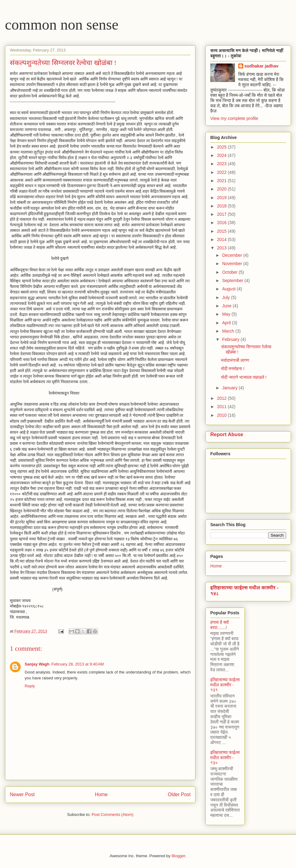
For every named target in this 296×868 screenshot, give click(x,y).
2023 (222, 164)
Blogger (178, 856)
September (233, 280)
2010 (222, 415)
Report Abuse (227, 434)
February (231, 339)
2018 (222, 206)
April (227, 323)
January (230, 388)
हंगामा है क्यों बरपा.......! (220, 625)
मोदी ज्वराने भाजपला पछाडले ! (244, 377)
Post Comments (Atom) (112, 815)
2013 (222, 248)
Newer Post (22, 794)
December (232, 255)
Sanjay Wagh (37, 664)
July (226, 297)
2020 (222, 189)
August (229, 289)
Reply (30, 686)
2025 (222, 147)
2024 (222, 155)
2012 (222, 398)
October (230, 272)
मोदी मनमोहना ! (233, 369)
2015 (222, 231)
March (229, 331)
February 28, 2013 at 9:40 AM (77, 664)
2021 (222, 181)
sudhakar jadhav (262, 66)
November (232, 264)
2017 (222, 214)
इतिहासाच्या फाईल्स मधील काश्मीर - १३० (225, 758)
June (227, 306)
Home (101, 794)
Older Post (179, 794)
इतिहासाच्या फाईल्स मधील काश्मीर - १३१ (225, 685)
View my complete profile (234, 118)
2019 (222, 198)
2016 (222, 223)
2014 (222, 240)
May (227, 314)
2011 (222, 407)
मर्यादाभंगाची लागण (235, 360)
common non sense (62, 25)
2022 (222, 172)
